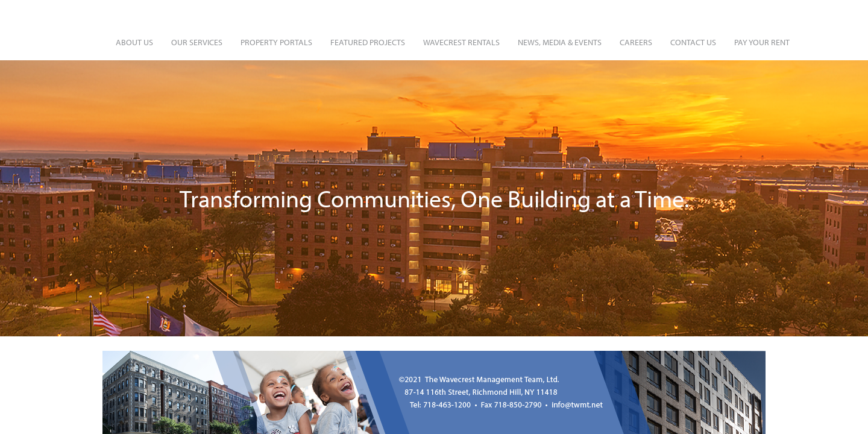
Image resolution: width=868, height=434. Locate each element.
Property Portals (276, 42)
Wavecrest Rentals (461, 42)
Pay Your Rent (762, 42)
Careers (636, 42)
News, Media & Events (560, 42)
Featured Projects (368, 42)
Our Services (197, 42)
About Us (134, 42)
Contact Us (693, 42)
